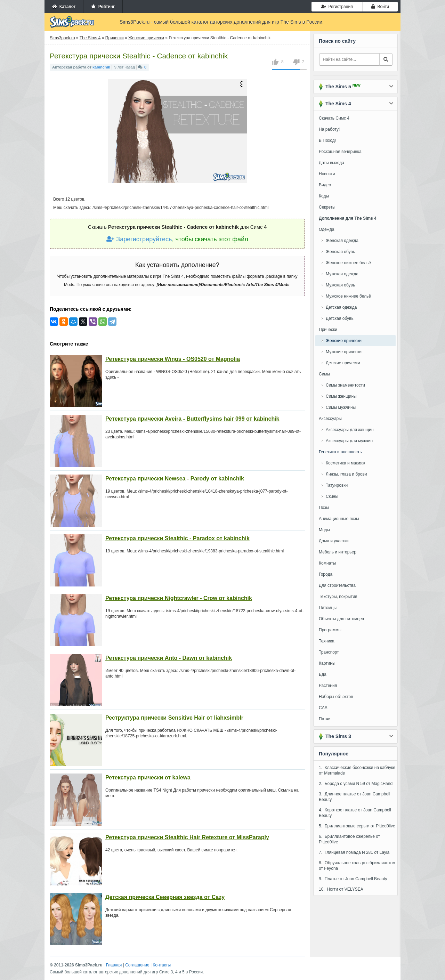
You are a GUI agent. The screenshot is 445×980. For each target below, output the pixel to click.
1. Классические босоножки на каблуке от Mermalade (357, 770)
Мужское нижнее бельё (348, 296)
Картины (327, 663)
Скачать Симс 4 (334, 118)
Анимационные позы (339, 519)
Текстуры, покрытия (338, 597)
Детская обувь (340, 318)
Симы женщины (341, 396)
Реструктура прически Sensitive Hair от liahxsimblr (174, 718)
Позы (324, 508)
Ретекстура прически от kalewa (148, 777)
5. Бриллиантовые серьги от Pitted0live (357, 826)
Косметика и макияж (345, 463)
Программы (330, 630)
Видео (325, 185)
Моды (324, 530)
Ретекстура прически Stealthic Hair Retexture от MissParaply (187, 837)
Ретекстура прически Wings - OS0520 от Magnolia (173, 359)
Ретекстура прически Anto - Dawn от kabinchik (169, 658)
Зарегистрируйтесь (139, 239)
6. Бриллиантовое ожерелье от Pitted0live (349, 839)
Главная (114, 965)
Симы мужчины (341, 407)
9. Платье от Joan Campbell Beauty (353, 879)
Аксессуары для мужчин (349, 441)
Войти (380, 7)
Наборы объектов (336, 697)
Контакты (162, 965)
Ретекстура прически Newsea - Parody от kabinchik (175, 479)
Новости (327, 174)
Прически (328, 330)
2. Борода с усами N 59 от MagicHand (356, 784)
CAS (323, 708)
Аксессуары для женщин (350, 430)
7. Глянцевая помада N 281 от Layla (354, 852)
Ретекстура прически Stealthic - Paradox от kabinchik (177, 538)
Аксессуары (330, 419)
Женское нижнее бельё (348, 263)
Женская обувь (340, 252)
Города (326, 574)
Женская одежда (342, 241)
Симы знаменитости (345, 385)
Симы (324, 374)
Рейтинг (103, 7)
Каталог (64, 7)
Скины (332, 496)
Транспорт (329, 652)
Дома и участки (334, 541)
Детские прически (343, 363)
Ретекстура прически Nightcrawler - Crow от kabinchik (179, 598)
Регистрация (337, 7)
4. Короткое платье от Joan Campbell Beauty (355, 813)
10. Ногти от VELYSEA (341, 889)
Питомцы (328, 608)
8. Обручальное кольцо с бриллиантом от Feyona (357, 866)
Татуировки (337, 485)
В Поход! (327, 140)
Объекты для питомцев (341, 619)
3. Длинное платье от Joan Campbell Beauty (354, 797)
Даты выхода (331, 163)
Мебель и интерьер (338, 552)
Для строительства (337, 585)
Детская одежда (341, 307)
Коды (324, 196)
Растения (328, 686)
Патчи (325, 719)
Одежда (326, 229)
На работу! (329, 129)
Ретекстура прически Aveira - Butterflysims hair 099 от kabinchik (192, 419)
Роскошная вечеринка (340, 152)
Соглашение (137, 965)
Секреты (327, 207)
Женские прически (344, 341)
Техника (327, 641)
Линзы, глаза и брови (346, 474)
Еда (323, 674)
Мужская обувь (340, 285)
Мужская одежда (342, 274)
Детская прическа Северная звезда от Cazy (165, 897)
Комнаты (327, 563)
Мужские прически (344, 352)
